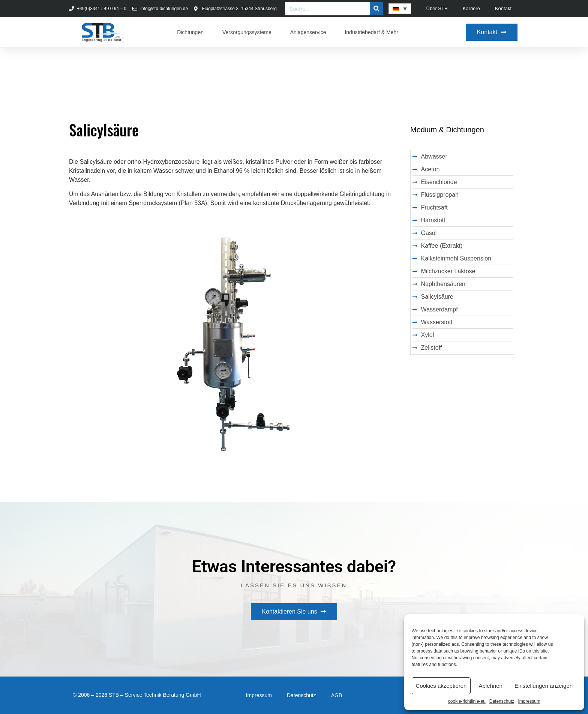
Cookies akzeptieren (441, 686)
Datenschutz (502, 701)
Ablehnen (490, 686)
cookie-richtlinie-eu (467, 701)
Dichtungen (190, 32)
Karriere (471, 8)
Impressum (529, 701)
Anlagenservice (308, 32)
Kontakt (503, 8)
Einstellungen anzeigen (544, 686)
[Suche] (376, 9)
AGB (337, 695)
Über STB (437, 8)
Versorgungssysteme (247, 32)
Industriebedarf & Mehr (371, 32)
